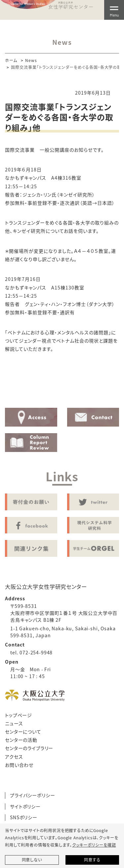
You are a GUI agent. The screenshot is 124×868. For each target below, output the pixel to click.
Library (101, 388)
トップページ (19, 715)
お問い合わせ (19, 765)
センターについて (23, 732)
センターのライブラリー (29, 748)
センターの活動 (21, 740)
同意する (92, 860)
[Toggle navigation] (114, 10)
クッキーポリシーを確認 (94, 845)
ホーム (11, 60)
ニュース (14, 723)
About (23, 388)
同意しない (32, 860)
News (31, 60)
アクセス (14, 757)
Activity (62, 388)
